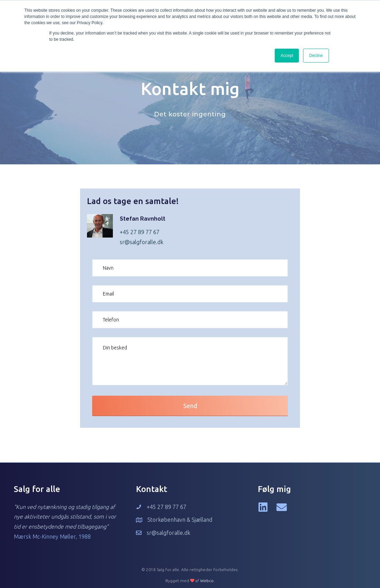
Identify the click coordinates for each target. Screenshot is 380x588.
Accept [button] (287, 56)
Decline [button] (316, 56)
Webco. (207, 581)
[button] (190, 406)
